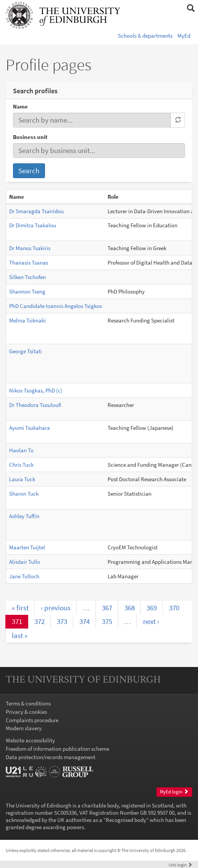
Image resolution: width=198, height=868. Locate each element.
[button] (191, 8)
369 (152, 608)
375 (107, 621)
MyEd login (174, 792)
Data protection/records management (51, 757)
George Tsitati (26, 351)
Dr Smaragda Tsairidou (36, 211)
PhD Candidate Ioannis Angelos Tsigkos (56, 306)
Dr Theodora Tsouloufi (35, 405)
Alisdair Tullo (25, 562)
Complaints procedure (32, 720)
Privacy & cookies (26, 712)
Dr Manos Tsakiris (30, 248)
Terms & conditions (28, 703)
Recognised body (126, 820)
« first (20, 608)
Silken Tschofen (27, 277)
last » (20, 635)
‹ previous (56, 608)
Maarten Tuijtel (27, 547)
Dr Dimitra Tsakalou (33, 225)
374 (85, 621)
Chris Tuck (21, 465)
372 (39, 621)
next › (151, 621)
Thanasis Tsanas (29, 262)
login (180, 865)
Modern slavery (24, 728)
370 (174, 608)
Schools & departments (145, 36)
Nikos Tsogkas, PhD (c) (36, 390)
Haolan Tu (21, 450)
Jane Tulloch (24, 576)
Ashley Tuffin (24, 516)
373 (62, 621)
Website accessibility (30, 740)
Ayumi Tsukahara (30, 428)
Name (20, 106)
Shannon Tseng (27, 291)
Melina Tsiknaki (27, 320)
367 (107, 608)
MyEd (184, 36)
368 (130, 608)
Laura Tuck (22, 479)
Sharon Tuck (24, 494)
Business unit (30, 137)
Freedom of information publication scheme (57, 749)
